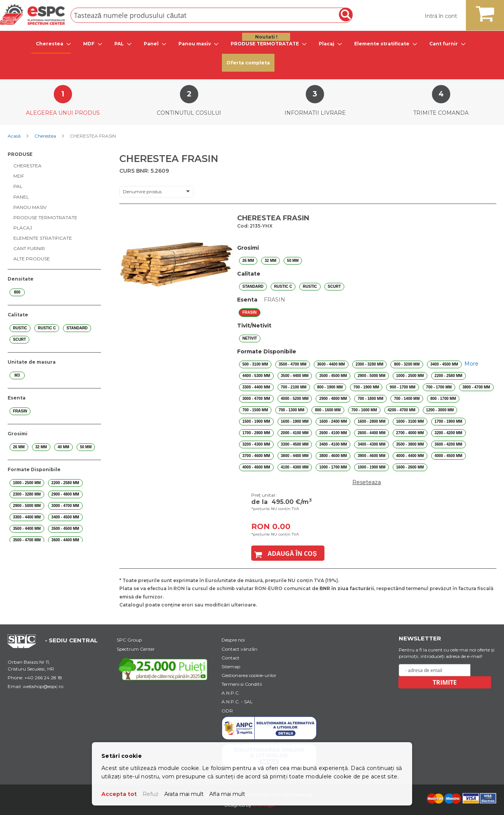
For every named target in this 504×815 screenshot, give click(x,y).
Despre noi (233, 640)
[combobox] (212, 15)
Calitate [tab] (18, 315)
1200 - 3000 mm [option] (440, 410)
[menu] (252, 53)
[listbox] (367, 261)
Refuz (151, 794)
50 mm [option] (293, 261)
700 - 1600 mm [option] (364, 410)
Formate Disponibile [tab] (34, 469)
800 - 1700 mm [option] (443, 399)
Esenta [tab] (17, 398)
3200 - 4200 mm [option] (449, 433)
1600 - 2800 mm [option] (372, 421)
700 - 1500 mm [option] (255, 410)
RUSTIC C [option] (283, 286)
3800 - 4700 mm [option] (476, 387)
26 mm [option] (248, 261)
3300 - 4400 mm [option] (256, 387)
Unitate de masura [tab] (32, 362)
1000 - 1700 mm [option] (333, 467)
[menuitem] (51, 44)
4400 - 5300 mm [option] (256, 376)
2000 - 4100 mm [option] (295, 433)
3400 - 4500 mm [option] (444, 364)
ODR (227, 711)
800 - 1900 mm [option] (330, 387)
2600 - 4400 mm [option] (372, 433)
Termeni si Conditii (242, 684)
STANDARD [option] (253, 286)
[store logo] (32, 14)
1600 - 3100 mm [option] (410, 421)
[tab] (51, 44)
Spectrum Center (136, 649)
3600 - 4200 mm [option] (449, 444)
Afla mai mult (227, 794)
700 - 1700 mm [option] (439, 387)
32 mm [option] (270, 261)
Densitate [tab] (21, 279)
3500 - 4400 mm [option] (295, 376)
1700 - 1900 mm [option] (449, 421)
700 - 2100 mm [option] (294, 387)
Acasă (15, 136)
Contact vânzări (239, 649)
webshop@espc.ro (43, 686)
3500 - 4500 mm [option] (333, 376)
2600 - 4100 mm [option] (333, 433)
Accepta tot (119, 794)
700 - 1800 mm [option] (370, 399)
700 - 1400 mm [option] (407, 399)
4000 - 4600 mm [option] (256, 467)
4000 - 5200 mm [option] (295, 399)
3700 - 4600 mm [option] (256, 456)
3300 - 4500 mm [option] (295, 444)
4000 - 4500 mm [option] (449, 456)
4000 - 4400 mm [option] (410, 456)
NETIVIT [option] (250, 338)
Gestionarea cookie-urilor (249, 675)
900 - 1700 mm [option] (402, 387)
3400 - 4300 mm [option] (372, 444)
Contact (230, 658)
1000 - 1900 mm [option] (372, 467)
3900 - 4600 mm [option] (372, 456)
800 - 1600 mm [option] (328, 410)
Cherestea (46, 136)
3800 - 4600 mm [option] (333, 456)
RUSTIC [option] (310, 286)
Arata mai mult (184, 794)
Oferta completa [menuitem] (248, 63)
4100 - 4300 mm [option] (295, 467)
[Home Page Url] (26, 646)
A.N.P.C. (231, 693)
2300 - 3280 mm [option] (370, 364)
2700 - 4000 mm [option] (410, 433)
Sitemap (231, 667)
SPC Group (129, 640)
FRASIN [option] (250, 312)
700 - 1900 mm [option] (366, 387)
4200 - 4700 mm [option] (402, 410)
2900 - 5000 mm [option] (372, 376)
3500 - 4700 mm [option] (293, 364)
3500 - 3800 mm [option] (410, 444)
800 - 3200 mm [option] (407, 364)
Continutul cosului (189, 113)
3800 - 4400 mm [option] (295, 456)
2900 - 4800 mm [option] (333, 399)
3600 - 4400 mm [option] (331, 364)
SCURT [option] (334, 286)
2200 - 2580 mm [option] (449, 376)
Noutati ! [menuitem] (266, 37)
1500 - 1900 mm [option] (256, 421)
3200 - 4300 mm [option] (256, 444)
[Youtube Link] (164, 669)
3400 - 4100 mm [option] (333, 444)
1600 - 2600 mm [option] (410, 467)
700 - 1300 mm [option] (291, 410)
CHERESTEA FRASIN (273, 218)
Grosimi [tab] (18, 434)
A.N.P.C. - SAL (237, 702)
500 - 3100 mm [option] (255, 364)
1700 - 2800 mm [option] (256, 433)
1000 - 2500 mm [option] (410, 376)
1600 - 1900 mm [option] (295, 421)
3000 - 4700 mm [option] (256, 399)
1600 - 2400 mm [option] (333, 421)
